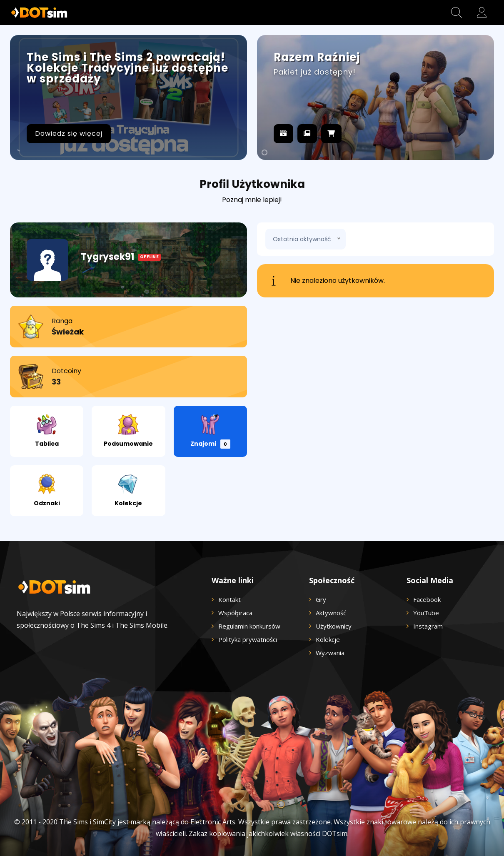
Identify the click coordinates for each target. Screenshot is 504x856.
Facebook (427, 599)
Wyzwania (330, 653)
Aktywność (331, 613)
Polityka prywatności (248, 639)
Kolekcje (128, 490)
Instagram (428, 626)
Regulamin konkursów (249, 626)
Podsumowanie (128, 431)
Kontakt (230, 599)
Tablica (47, 431)
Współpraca (235, 613)
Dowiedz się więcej (69, 134)
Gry (321, 599)
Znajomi (210, 431)
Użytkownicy (334, 626)
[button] (457, 12)
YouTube (426, 613)
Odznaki (47, 490)
